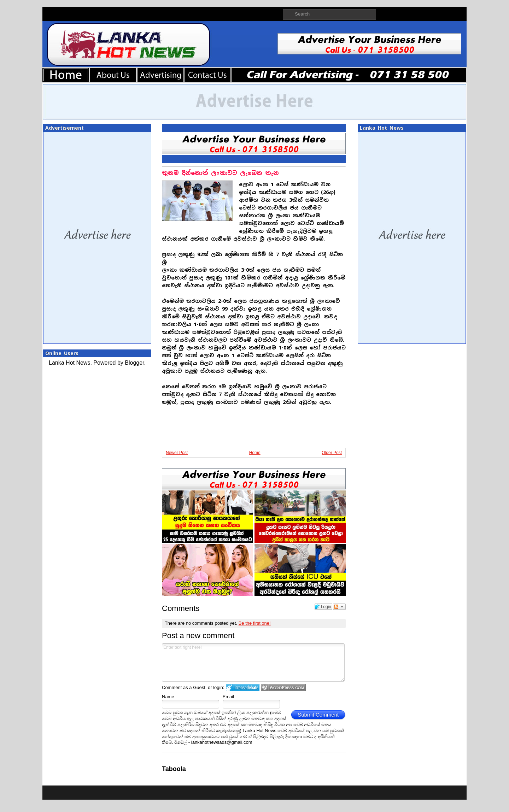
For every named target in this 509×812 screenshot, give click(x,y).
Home (255, 453)
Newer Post (177, 453)
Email (229, 697)
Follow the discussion (339, 607)
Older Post (332, 453)
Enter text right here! (253, 663)
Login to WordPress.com (283, 687)
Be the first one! (255, 623)
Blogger (134, 363)
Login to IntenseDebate (243, 687)
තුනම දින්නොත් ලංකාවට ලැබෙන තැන (220, 173)
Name (168, 697)
